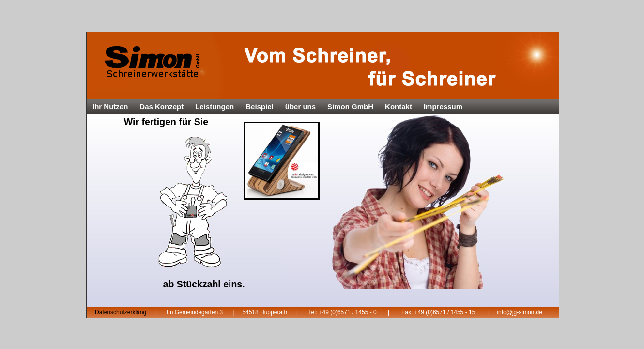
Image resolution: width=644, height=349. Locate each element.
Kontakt (399, 106)
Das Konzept (161, 106)
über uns (300, 106)
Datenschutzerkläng (121, 312)
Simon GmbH (350, 106)
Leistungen (215, 106)
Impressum (443, 106)
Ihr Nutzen (110, 106)
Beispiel (260, 106)
